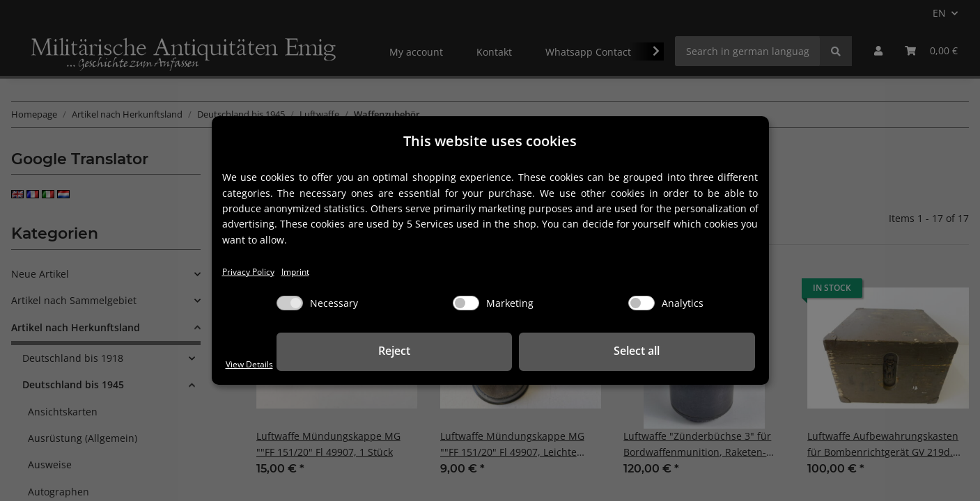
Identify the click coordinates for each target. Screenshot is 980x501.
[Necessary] (290, 304)
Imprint (309, 272)
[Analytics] (641, 304)
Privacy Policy (253, 272)
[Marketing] (466, 304)
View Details (254, 364)
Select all (685, 352)
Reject (539, 352)
